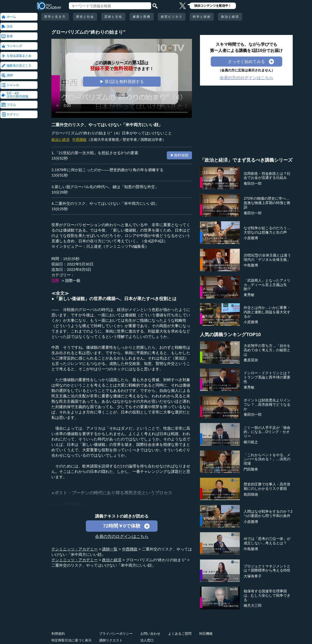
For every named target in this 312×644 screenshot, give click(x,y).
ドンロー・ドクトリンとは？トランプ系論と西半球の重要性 (267, 377)
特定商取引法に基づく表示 (71, 640)
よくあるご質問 (180, 634)
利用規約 (58, 634)
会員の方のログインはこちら (122, 536)
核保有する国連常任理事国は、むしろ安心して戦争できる (267, 595)
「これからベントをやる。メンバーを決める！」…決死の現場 (267, 459)
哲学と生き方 (55, 17)
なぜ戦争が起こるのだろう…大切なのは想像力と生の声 (267, 230)
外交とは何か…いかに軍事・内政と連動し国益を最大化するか (267, 312)
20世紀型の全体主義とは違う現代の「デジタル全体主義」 (267, 257)
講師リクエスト (111, 640)
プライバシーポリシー (116, 634)
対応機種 (206, 634)
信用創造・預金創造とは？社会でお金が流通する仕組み (267, 176)
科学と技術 (202, 17)
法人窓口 (147, 640)
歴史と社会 (85, 17)
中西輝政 (79, 140)
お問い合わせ (150, 634)
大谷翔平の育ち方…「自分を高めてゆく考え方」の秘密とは (267, 350)
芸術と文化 (113, 17)
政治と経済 (230, 17)
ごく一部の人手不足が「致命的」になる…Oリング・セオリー (267, 432)
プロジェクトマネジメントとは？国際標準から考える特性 (267, 568)
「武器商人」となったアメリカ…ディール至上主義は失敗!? (267, 285)
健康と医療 (142, 17)
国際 (55, 280)
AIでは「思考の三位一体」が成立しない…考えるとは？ (267, 541)
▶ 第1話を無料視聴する (122, 82)
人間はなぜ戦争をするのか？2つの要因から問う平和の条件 (268, 514)
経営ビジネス (172, 17)
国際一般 (73, 280)
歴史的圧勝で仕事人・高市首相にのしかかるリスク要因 (267, 486)
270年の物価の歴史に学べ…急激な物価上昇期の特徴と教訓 (267, 203)
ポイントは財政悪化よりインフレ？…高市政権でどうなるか (267, 404)
